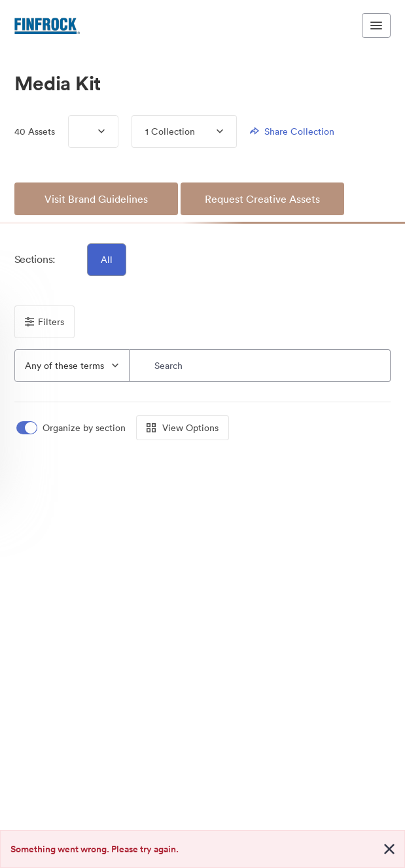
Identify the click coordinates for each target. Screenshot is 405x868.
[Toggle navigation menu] (376, 26)
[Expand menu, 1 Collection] (209, 131)
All (107, 260)
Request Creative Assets (262, 199)
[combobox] (72, 366)
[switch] (72, 428)
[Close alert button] (389, 849)
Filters (44, 322)
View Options (183, 428)
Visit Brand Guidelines (96, 199)
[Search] (260, 366)
